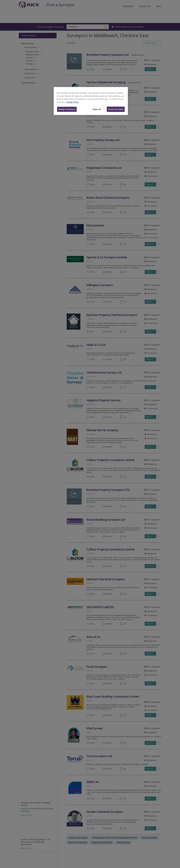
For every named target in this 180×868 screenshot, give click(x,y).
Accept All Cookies (116, 109)
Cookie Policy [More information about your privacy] (72, 102)
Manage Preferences (67, 109)
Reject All (97, 109)
